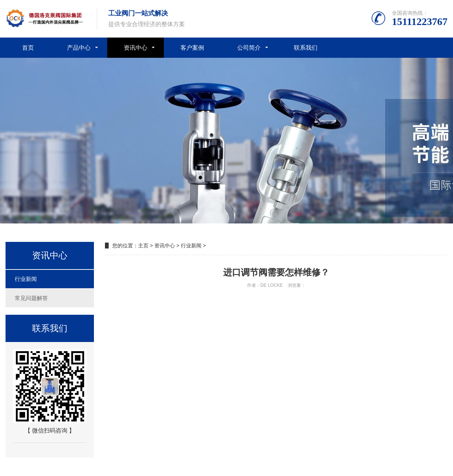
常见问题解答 (31, 298)
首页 (28, 48)
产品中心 (79, 48)
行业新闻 (26, 279)
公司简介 (249, 48)
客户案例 (192, 48)
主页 (143, 246)
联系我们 (306, 48)
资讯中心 (136, 48)
